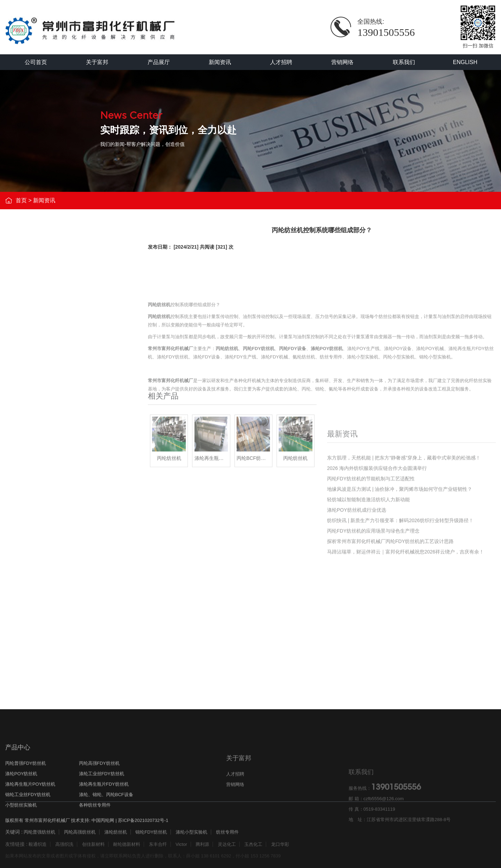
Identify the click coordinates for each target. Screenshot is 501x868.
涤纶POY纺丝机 (47, 315)
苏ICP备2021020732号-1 (143, 827)
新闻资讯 (220, 62)
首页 (21, 201)
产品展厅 (159, 62)
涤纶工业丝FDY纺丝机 (55, 330)
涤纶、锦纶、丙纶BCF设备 (60, 390)
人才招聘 (281, 62)
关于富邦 (97, 62)
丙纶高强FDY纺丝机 (52, 300)
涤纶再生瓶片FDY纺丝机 (57, 360)
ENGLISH (465, 62)
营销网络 (342, 62)
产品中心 (18, 793)
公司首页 (36, 62)
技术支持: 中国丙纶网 (93, 827)
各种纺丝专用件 (47, 420)
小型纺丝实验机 (47, 405)
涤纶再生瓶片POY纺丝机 (58, 345)
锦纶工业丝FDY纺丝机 (55, 375)
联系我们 (404, 62)
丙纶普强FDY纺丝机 (52, 285)
